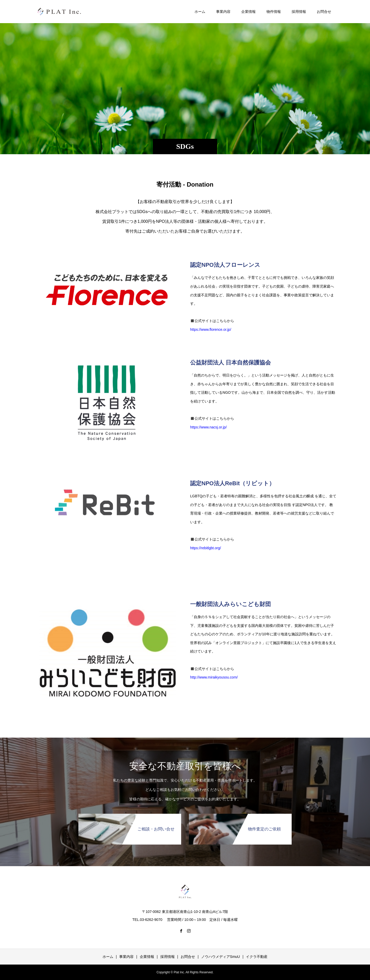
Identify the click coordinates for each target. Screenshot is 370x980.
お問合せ (324, 12)
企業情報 (248, 12)
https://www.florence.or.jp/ (211, 329)
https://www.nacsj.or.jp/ (208, 427)
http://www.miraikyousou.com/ (214, 677)
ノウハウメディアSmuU (221, 957)
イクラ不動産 (257, 957)
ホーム (200, 12)
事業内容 (223, 12)
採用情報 (299, 12)
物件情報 (274, 12)
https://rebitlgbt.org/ (206, 548)
